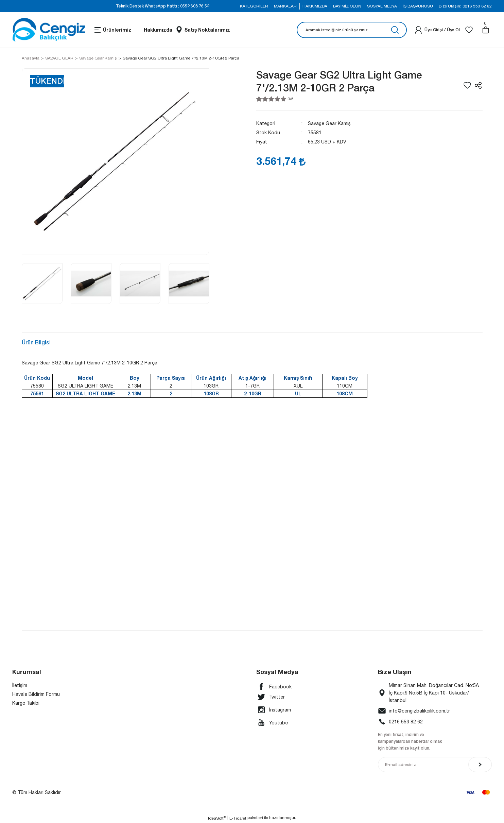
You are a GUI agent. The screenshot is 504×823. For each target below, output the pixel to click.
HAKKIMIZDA (315, 6)
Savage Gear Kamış (329, 123)
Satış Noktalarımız (207, 30)
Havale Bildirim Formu (36, 694)
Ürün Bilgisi (36, 342)
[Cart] (486, 30)
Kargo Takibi (26, 703)
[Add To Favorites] (467, 85)
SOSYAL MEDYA (382, 6)
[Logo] (49, 30)
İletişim (20, 685)
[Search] (352, 30)
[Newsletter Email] (435, 765)
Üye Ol (453, 30)
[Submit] (480, 765)
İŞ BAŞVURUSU (418, 6)
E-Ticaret (238, 818)
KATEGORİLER (254, 6)
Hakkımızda (158, 30)
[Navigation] (112, 30)
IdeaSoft (217, 818)
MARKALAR (285, 6)
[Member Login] (418, 30)
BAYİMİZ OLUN (347, 6)
